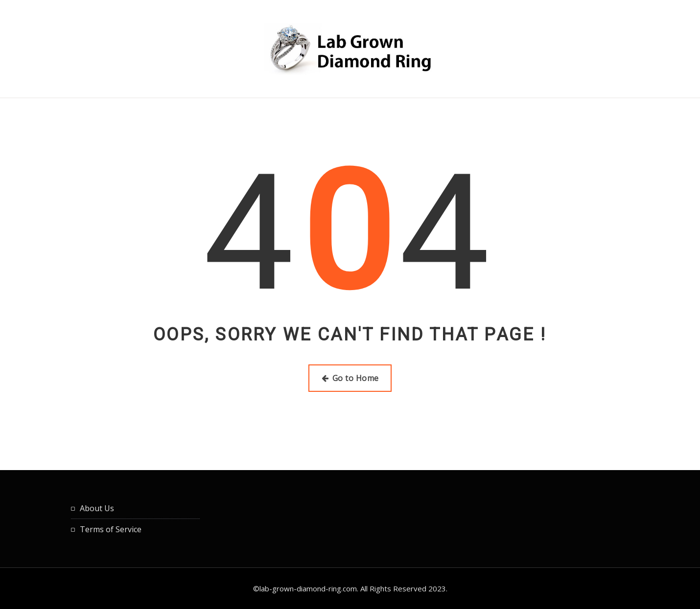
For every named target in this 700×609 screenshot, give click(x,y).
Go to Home (350, 378)
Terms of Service (111, 529)
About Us (97, 508)
